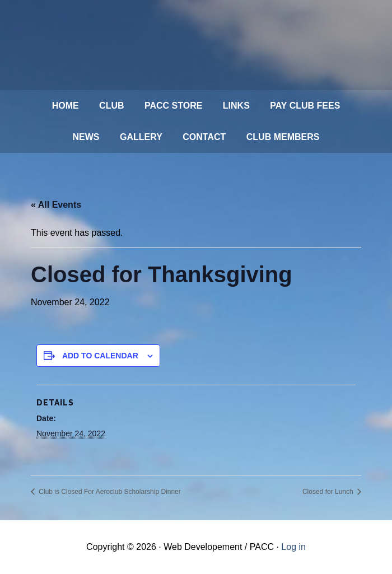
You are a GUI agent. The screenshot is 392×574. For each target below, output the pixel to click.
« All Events (56, 205)
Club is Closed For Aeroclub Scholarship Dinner (109, 492)
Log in (293, 547)
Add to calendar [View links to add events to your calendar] (100, 356)
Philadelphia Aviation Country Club (185, 45)
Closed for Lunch (329, 492)
